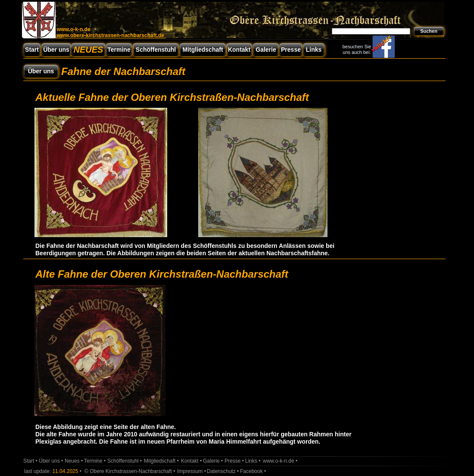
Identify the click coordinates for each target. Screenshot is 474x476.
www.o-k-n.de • (280, 461)
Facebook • (253, 471)
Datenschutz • (223, 471)
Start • (30, 461)
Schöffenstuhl (156, 50)
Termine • (95, 461)
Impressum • (192, 471)
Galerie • (213, 461)
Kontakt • (191, 461)
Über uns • (51, 461)
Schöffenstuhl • (125, 461)
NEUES (89, 50)
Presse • (234, 461)
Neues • (74, 461)
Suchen (429, 31)
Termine (119, 50)
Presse (291, 50)
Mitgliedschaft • (161, 461)
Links (314, 50)
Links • (253, 461)
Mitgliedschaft (203, 50)
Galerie (266, 50)
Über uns (41, 71)
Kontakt (239, 50)
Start (32, 50)
